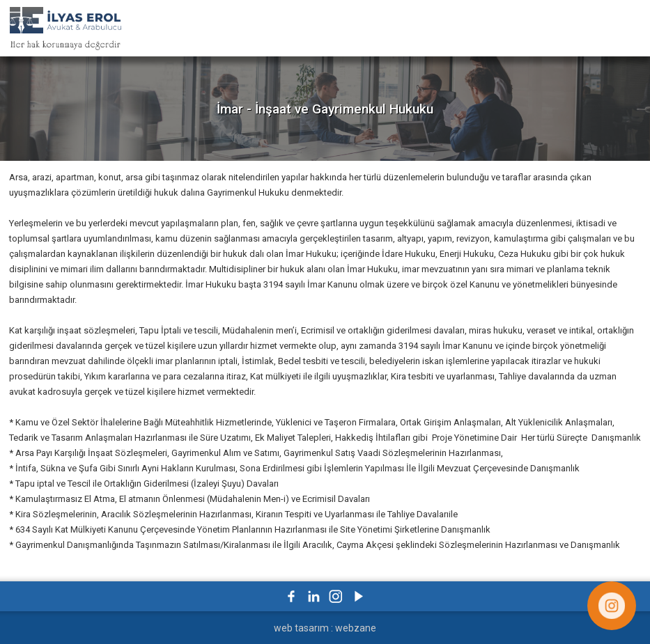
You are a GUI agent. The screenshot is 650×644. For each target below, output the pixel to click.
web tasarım (301, 628)
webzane (356, 628)
